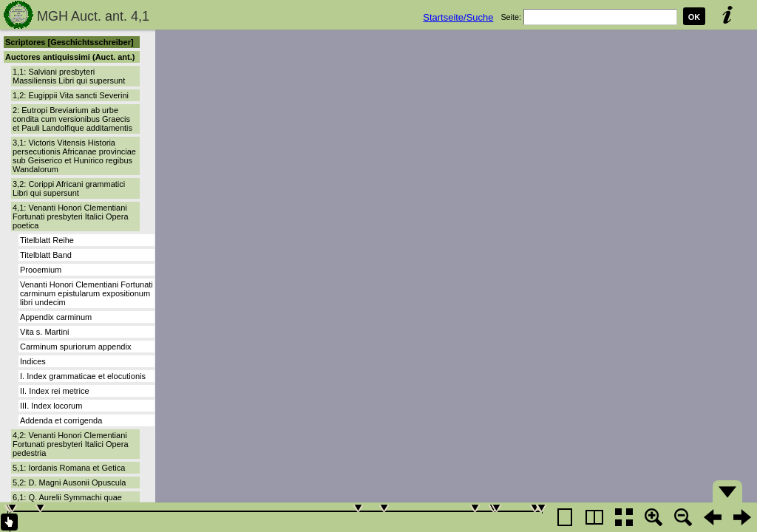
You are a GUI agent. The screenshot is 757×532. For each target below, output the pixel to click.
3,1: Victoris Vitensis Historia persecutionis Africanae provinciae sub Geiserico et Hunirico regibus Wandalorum (74, 156)
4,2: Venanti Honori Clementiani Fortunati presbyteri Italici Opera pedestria (71, 444)
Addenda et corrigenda (61, 420)
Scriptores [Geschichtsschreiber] (69, 42)
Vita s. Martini (44, 332)
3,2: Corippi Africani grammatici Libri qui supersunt (69, 188)
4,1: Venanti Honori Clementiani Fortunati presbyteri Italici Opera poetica (71, 216)
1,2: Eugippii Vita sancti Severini (71, 95)
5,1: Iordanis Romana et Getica (69, 468)
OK (695, 17)
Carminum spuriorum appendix (75, 347)
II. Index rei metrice (55, 391)
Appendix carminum (56, 317)
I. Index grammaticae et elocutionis (83, 376)
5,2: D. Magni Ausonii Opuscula (69, 482)
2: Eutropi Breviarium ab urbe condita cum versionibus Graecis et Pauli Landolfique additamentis (72, 119)
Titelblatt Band (46, 255)
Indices (33, 361)
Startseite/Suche (458, 17)
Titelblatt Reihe (47, 240)
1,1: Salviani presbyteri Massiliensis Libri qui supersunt (69, 76)
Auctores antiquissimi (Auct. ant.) (70, 57)
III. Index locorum (51, 406)
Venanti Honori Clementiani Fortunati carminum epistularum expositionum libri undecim (86, 293)
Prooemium (41, 270)
